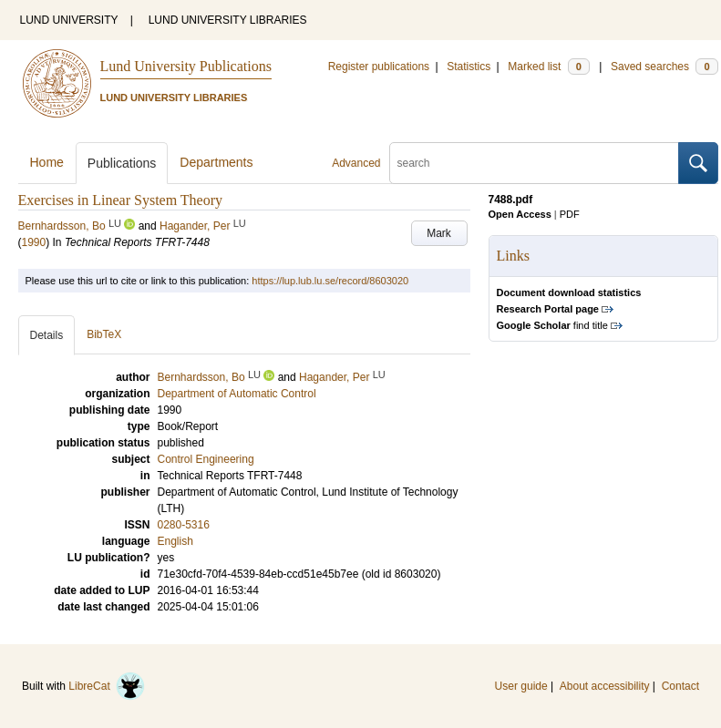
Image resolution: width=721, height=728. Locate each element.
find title (552, 325)
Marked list (548, 67)
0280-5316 (184, 525)
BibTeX (104, 334)
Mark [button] (439, 233)
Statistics (469, 67)
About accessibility (605, 686)
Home (47, 162)
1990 (34, 242)
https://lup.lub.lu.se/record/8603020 (330, 281)
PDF (570, 214)
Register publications (379, 67)
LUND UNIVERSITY (69, 20)
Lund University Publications (186, 66)
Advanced (356, 163)
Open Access (520, 214)
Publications (122, 163)
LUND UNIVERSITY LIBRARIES (228, 20)
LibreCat (107, 686)
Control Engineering (206, 459)
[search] (534, 163)
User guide (521, 686)
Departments (216, 162)
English (175, 541)
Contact (680, 686)
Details (47, 335)
